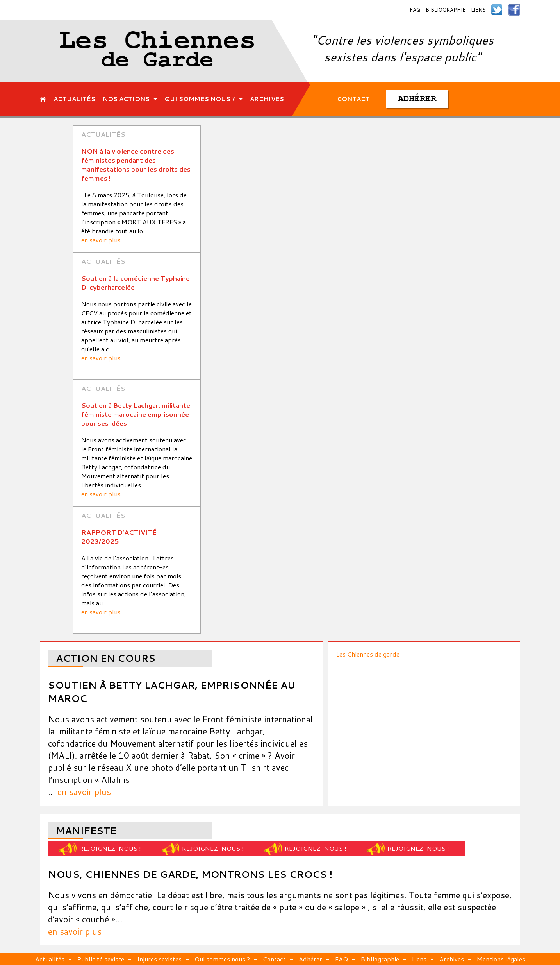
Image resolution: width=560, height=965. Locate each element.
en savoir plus (101, 240)
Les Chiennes (158, 51)
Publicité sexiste (101, 959)
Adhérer (310, 959)
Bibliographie (446, 10)
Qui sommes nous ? (222, 959)
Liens (478, 10)
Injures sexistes (159, 959)
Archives (452, 959)
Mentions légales (501, 959)
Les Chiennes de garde (368, 654)
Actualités (50, 959)
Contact (274, 959)
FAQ (415, 10)
